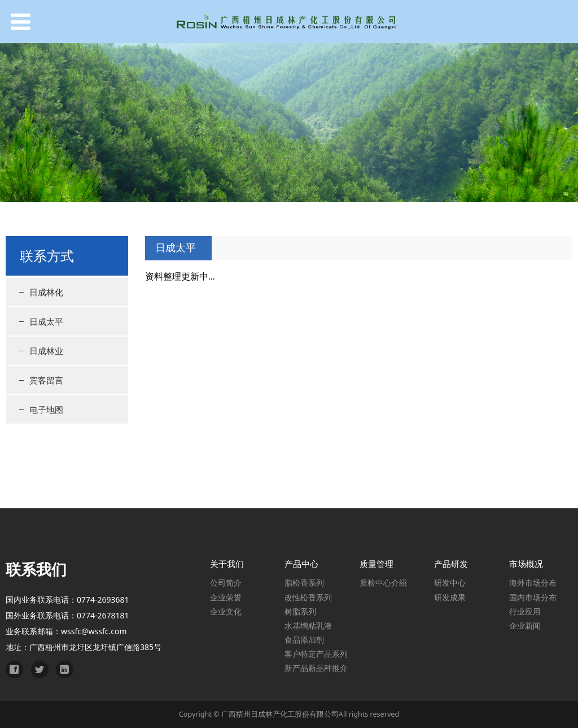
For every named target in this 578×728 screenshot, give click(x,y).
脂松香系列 (304, 583)
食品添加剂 (304, 640)
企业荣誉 (226, 597)
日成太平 (46, 321)
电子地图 (46, 409)
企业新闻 (525, 625)
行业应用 (525, 611)
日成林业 (46, 351)
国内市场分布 (533, 597)
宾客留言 (46, 380)
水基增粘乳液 (308, 625)
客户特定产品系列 (316, 654)
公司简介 (226, 583)
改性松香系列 (308, 597)
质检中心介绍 (383, 583)
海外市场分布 (533, 583)
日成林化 (46, 292)
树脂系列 (300, 611)
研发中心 (450, 583)
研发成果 (450, 597)
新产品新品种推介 (316, 668)
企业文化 (226, 611)
